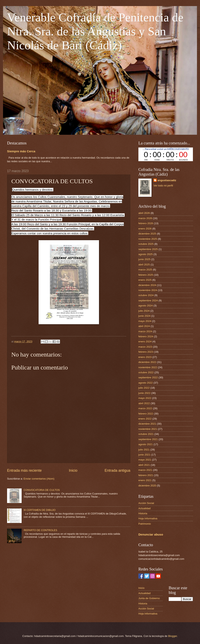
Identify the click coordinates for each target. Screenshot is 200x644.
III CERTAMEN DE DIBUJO (40, 510)
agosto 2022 (146, 383)
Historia (143, 513)
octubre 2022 (146, 372)
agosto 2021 (146, 444)
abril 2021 (144, 465)
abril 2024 (144, 326)
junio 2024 (144, 316)
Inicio (73, 470)
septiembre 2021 (148, 439)
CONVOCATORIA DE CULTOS (42, 490)
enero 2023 (145, 357)
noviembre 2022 (148, 367)
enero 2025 (145, 280)
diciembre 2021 (147, 424)
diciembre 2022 (147, 362)
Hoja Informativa (148, 518)
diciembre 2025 (147, 234)
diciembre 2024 (147, 285)
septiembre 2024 (148, 300)
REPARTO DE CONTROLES (40, 530)
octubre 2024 (146, 295)
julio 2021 (144, 450)
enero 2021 (145, 480)
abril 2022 (144, 403)
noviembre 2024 (148, 290)
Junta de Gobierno (149, 598)
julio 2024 (144, 311)
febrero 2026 (146, 223)
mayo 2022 (145, 398)
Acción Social (146, 503)
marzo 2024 (145, 331)
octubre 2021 (146, 434)
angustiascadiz (167, 180)
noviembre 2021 (148, 429)
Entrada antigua (117, 470)
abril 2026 (144, 213)
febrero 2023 (146, 352)
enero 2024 (145, 341)
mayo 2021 (145, 460)
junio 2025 (144, 259)
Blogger (173, 636)
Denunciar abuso (151, 534)
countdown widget (166, 154)
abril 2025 (144, 265)
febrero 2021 (146, 475)
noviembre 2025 (148, 239)
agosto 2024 (146, 306)
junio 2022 (144, 393)
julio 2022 (144, 388)
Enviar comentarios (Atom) (39, 479)
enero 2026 (145, 229)
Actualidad (144, 508)
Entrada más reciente (24, 470)
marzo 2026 (145, 218)
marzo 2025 (145, 270)
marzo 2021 (145, 470)
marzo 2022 (145, 408)
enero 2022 (145, 419)
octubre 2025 (146, 244)
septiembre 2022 (148, 377)
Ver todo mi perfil (163, 186)
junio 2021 (144, 455)
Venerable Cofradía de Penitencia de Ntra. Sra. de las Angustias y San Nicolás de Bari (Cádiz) (95, 31)
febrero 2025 (146, 275)
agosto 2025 (146, 254)
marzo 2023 (145, 347)
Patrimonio (145, 524)
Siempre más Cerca (21, 151)
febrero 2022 (146, 414)
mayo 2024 (145, 321)
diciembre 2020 (147, 486)
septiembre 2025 (148, 249)
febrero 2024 (146, 336)
